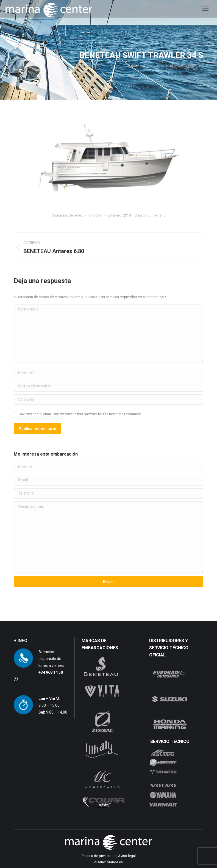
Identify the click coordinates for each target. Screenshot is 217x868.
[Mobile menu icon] (205, 9)
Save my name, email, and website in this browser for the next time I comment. (80, 414)
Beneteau (76, 215)
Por (96, 215)
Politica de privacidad (99, 856)
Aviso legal (127, 856)
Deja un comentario (150, 215)
